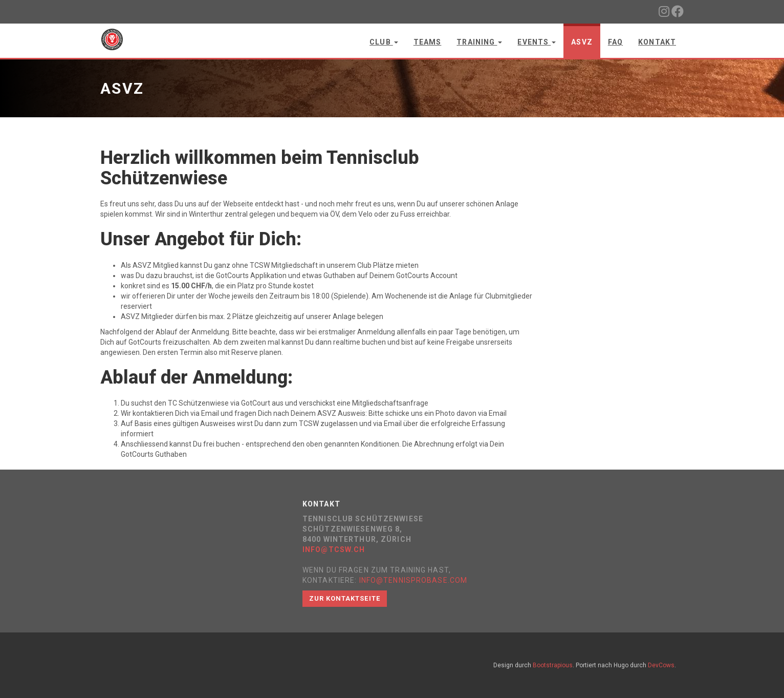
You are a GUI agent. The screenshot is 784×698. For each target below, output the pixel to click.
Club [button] (384, 42)
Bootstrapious (553, 665)
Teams (428, 42)
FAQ (615, 42)
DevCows (661, 665)
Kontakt (657, 42)
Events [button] (537, 42)
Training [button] (479, 42)
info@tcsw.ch (334, 549)
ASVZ (582, 42)
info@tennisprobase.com (413, 580)
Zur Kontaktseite (345, 598)
